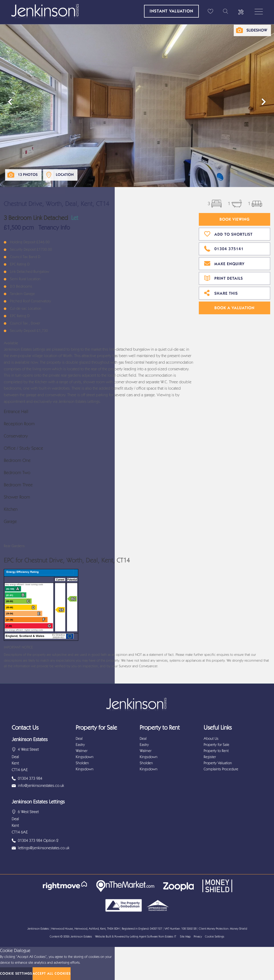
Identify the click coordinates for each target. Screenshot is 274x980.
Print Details (224, 278)
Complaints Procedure (221, 769)
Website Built (103, 936)
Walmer (82, 751)
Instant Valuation (171, 11)
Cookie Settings (215, 936)
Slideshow (257, 30)
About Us (211, 738)
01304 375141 (224, 248)
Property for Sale (217, 745)
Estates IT (171, 936)
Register (210, 757)
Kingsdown (85, 757)
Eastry (80, 745)
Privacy (198, 936)
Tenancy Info (54, 228)
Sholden (82, 763)
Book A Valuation (234, 308)
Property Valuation (218, 763)
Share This (221, 293)
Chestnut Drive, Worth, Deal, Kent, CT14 (57, 204)
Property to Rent (216, 751)
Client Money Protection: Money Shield (223, 929)
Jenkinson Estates (81, 936)
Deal (79, 738)
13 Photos (28, 175)
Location (65, 175)
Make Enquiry (224, 263)
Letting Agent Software (144, 936)
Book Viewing (235, 219)
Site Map (185, 936)
